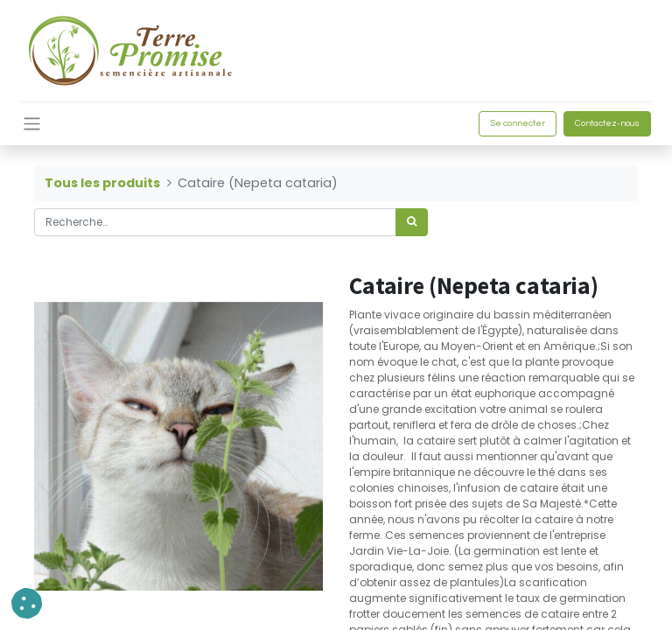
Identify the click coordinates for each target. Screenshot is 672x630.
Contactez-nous (607, 123)
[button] (27, 603)
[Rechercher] (412, 222)
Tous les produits (102, 183)
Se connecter (518, 123)
